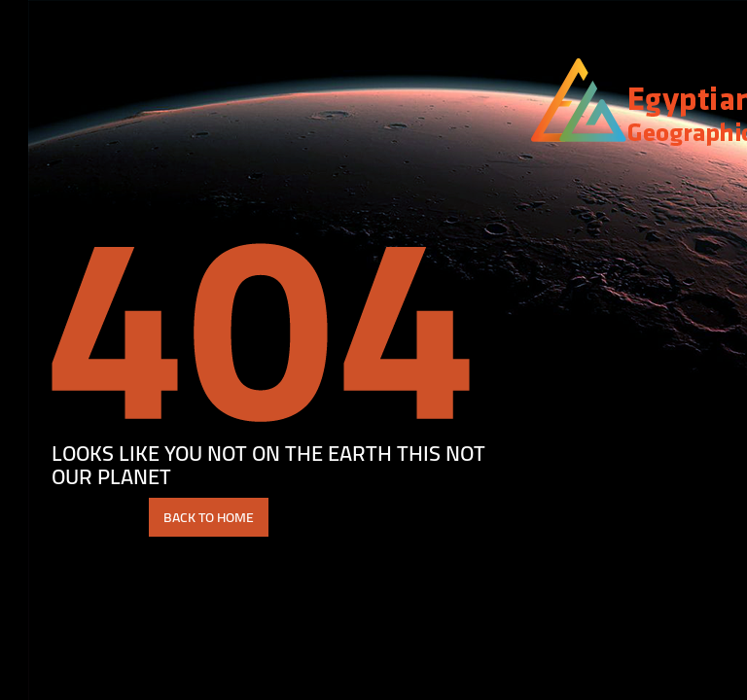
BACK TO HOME (180, 517)
